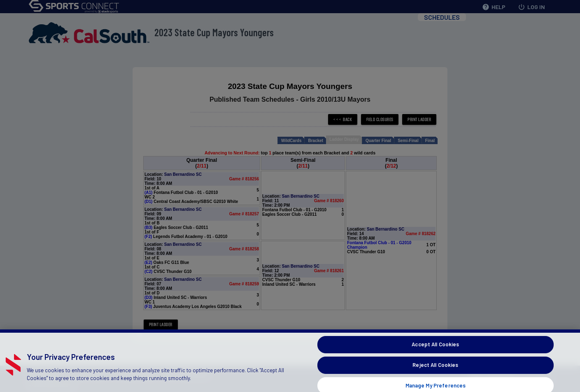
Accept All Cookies (435, 351)
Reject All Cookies (435, 371)
